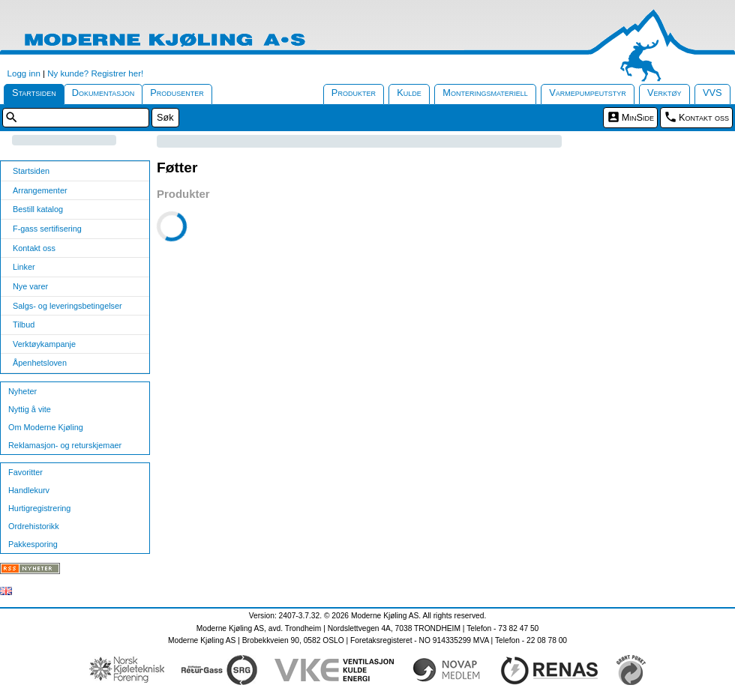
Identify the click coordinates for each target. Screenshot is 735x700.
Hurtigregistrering (39, 508)
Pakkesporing (33, 544)
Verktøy (664, 93)
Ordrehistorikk (34, 526)
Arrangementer (40, 190)
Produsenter (177, 93)
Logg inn (24, 73)
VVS (712, 93)
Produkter (354, 93)
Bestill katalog (38, 209)
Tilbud (24, 325)
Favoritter (25, 472)
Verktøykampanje (44, 344)
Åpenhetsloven (40, 363)
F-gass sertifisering (47, 229)
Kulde (409, 93)
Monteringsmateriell (485, 93)
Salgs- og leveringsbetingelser (67, 306)
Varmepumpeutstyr (588, 93)
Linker (24, 267)
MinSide (638, 117)
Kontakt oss (704, 117)
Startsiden (34, 93)
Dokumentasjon (103, 93)
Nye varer (30, 286)
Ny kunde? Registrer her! (95, 73)
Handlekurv (29, 490)
